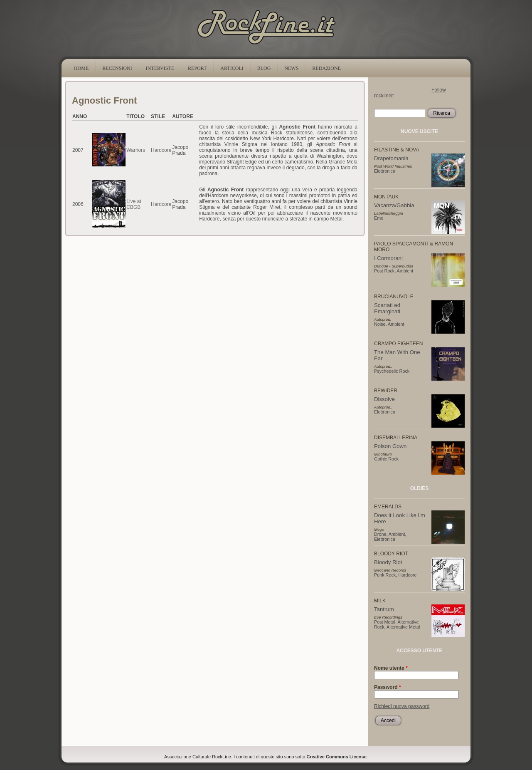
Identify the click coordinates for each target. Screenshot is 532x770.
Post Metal (385, 622)
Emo (379, 218)
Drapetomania (391, 158)
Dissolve (384, 399)
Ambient (405, 271)
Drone (380, 534)
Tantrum (384, 609)
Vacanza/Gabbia (394, 205)
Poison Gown (390, 446)
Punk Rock (385, 575)
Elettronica (385, 171)
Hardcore (161, 150)
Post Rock (384, 271)
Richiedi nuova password (402, 706)
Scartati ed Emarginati (387, 308)
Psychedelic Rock (392, 371)
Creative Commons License (337, 757)
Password (388, 687)
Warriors (136, 150)
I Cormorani (388, 258)
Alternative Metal (403, 627)
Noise (380, 324)
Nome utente (391, 668)
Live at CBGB (134, 204)
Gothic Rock (386, 459)
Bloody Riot (388, 562)
